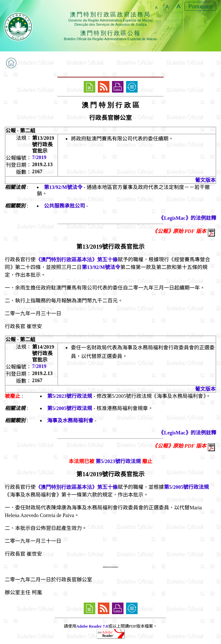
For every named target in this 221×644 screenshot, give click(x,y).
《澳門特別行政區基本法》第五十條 (77, 259)
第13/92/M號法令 (63, 187)
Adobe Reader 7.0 (92, 626)
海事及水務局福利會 (70, 420)
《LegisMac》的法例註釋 (187, 218)
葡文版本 (205, 180)
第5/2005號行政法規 (70, 408)
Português (200, 7)
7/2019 (39, 157)
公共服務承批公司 (64, 206)
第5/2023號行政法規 (70, 396)
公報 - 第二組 (20, 131)
